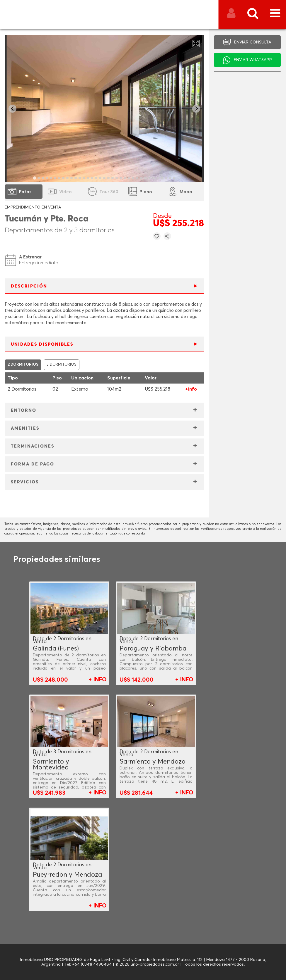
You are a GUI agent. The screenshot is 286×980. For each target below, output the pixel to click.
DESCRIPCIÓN (29, 286)
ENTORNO (24, 410)
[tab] (35, 178)
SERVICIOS (25, 482)
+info (191, 389)
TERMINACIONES (33, 446)
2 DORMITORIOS (23, 365)
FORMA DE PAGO (33, 464)
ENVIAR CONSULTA (253, 42)
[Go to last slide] (12, 109)
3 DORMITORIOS (62, 365)
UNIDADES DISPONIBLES (42, 344)
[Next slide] (196, 109)
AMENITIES (25, 428)
